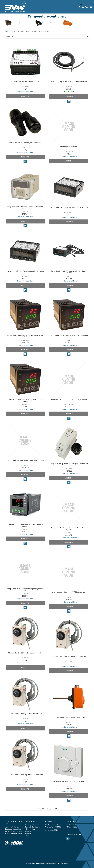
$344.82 (69, 407)
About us (28, 831)
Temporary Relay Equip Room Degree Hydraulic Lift (25, 590)
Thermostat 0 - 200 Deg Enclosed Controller (69, 656)
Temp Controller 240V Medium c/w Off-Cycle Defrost (69, 272)
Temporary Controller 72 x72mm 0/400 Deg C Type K (69, 529)
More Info (25, 96)
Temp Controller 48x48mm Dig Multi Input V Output (25, 400)
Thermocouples (55, 23)
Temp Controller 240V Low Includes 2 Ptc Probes (25, 271)
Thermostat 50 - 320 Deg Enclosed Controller (25, 775)
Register (28, 833)
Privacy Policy (30, 829)
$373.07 (25, 214)
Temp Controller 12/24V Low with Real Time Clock (69, 207)
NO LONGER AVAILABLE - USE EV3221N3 (25, 82)
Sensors (44, 23)
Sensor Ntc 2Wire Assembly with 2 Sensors (25, 143)
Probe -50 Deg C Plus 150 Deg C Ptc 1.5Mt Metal (69, 82)
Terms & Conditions (32, 827)
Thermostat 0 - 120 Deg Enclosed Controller (25, 653)
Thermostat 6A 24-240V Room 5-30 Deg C (69, 781)
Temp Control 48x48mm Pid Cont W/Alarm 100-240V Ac (25, 208)
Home (6, 32)
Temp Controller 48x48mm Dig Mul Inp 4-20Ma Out (25, 336)
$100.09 (69, 789)
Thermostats (77, 23)
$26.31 (69, 89)
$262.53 (69, 471)
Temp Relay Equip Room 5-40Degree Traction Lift (69, 464)
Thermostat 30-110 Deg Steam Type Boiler (69, 717)
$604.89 (25, 468)
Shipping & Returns (32, 825)
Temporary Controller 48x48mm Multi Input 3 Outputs (25, 525)
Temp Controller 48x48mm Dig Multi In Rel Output (69, 335)
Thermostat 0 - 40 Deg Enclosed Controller (25, 714)
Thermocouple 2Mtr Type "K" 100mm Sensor (69, 592)
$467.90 (25, 343)
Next (55, 809)
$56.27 (25, 150)
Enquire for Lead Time (25, 92)
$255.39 (25, 278)
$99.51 (69, 725)
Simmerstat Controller (69, 147)
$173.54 (69, 278)
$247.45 (25, 532)
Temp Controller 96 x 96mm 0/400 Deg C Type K (25, 460)
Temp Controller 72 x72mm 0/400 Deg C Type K (69, 400)
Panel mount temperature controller (22, 23)
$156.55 (69, 599)
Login (27, 835)
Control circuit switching (20, 32)
